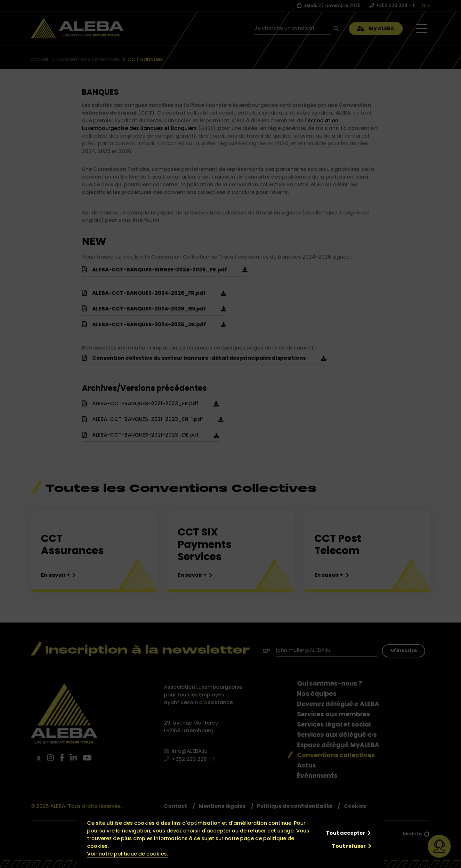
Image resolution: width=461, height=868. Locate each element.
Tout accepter (345, 833)
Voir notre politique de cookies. (128, 854)
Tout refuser (349, 846)
